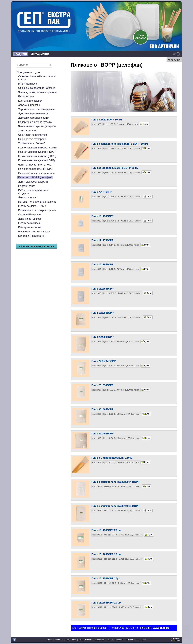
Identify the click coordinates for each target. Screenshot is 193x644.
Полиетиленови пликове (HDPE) (37, 148)
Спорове (142, 640)
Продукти (20, 54)
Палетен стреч (27, 186)
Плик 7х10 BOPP (102, 192)
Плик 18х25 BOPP (102, 313)
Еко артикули (26, 96)
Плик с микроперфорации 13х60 (112, 458)
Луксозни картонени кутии (34, 118)
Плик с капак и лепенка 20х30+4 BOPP (115, 482)
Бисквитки (131, 640)
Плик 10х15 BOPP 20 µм (106, 530)
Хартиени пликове (29, 105)
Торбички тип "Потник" (31, 143)
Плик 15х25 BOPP (102, 289)
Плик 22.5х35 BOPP (104, 361)
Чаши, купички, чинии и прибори (37, 92)
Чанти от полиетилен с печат (35, 165)
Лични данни (118, 640)
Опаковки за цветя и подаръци (36, 173)
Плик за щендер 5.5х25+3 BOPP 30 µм (115, 168)
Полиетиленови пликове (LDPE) (37, 156)
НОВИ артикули (28, 84)
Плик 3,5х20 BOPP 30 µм (107, 120)
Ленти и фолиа (27, 197)
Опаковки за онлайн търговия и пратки (37, 78)
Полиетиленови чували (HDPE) (37, 152)
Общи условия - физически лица (61, 640)
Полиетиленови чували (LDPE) (36, 160)
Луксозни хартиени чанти (33, 114)
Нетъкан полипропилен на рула (37, 202)
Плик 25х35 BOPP (102, 385)
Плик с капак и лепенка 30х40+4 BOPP (115, 506)
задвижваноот (176, 639)
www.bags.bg (161, 628)
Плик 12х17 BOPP (102, 240)
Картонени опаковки (30, 101)
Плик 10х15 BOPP (102, 216)
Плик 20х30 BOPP (102, 337)
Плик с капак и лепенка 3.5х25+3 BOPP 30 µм (120, 144)
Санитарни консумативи (32, 135)
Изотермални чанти (30, 227)
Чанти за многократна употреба (37, 126)
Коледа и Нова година (31, 236)
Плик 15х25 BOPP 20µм (106, 579)
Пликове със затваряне (32, 139)
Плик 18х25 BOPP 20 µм (106, 603)
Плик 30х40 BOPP (102, 409)
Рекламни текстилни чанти (34, 232)
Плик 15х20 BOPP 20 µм (106, 554)
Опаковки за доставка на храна (37, 88)
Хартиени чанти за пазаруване (36, 109)
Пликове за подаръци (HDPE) (36, 169)
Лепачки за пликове (30, 219)
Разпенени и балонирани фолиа (37, 210)
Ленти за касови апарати (33, 182)
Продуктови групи (28, 72)
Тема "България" (28, 131)
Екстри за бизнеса (29, 223)
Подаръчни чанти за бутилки (35, 122)
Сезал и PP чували (29, 215)
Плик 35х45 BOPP (102, 434)
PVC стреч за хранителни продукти (33, 192)
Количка (176, 60)
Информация (40, 54)
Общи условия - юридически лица (94, 640)
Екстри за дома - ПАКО (32, 206)
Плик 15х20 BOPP (102, 265)
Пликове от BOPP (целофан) (35, 177)
